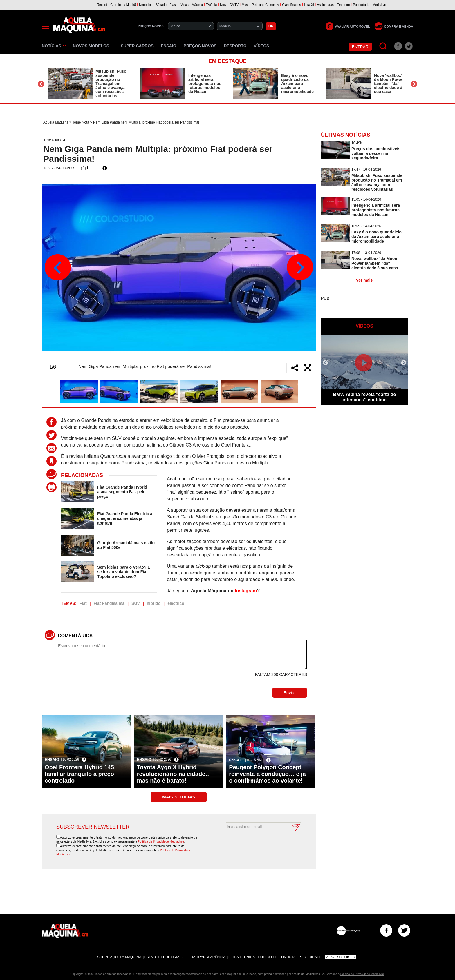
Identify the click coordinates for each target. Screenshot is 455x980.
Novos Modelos (93, 46)
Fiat (83, 603)
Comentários (75, 636)
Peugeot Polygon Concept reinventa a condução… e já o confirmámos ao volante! (267, 774)
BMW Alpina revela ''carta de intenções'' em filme (365, 397)
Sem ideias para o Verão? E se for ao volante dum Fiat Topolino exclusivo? (124, 572)
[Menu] (45, 28)
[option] (88, 84)
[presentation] (257, 846)
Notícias (54, 46)
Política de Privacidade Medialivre (161, 841)
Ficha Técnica (242, 957)
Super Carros (137, 46)
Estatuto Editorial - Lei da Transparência (185, 957)
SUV (136, 603)
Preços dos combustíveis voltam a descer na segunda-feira (376, 153)
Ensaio (169, 46)
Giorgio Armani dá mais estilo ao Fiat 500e (126, 545)
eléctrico (176, 603)
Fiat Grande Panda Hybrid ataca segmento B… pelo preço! (122, 492)
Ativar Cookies (341, 957)
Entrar (360, 47)
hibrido (154, 603)
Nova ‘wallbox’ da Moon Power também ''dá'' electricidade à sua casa (389, 84)
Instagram (246, 591)
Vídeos (262, 46)
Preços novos (200, 46)
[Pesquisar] (383, 46)
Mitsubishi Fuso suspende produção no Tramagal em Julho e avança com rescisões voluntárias (111, 84)
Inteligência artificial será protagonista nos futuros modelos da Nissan (205, 84)
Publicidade (310, 957)
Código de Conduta (277, 957)
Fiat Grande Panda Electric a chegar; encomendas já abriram (125, 518)
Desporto (235, 46)
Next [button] (414, 84)
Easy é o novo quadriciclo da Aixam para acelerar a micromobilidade (297, 84)
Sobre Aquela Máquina (119, 957)
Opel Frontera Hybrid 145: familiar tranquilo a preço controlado (80, 774)
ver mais (365, 280)
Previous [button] (41, 84)
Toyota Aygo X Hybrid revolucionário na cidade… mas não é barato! (174, 774)
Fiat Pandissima (109, 603)
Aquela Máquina (56, 122)
